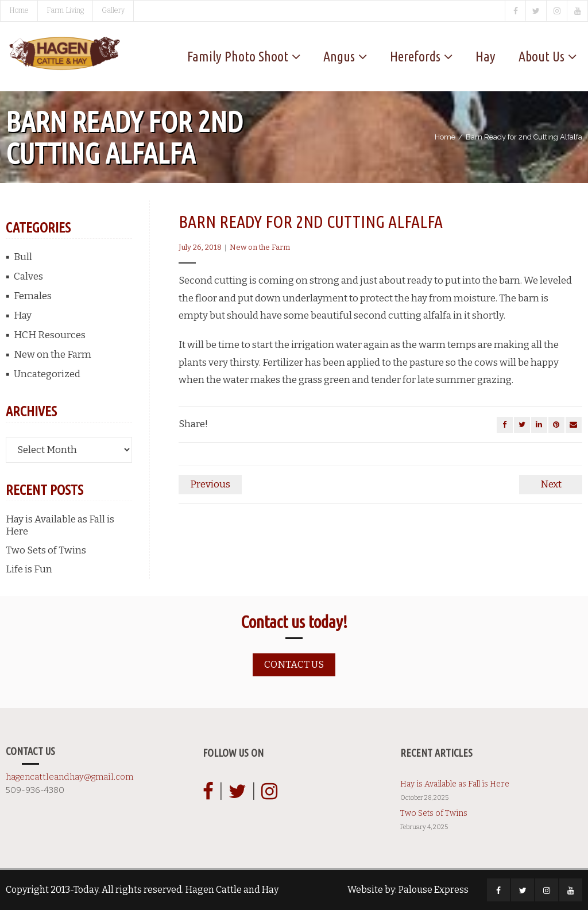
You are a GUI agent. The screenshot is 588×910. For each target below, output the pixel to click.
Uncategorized (47, 374)
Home (19, 10)
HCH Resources (50, 335)
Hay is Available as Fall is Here (60, 525)
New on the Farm (260, 247)
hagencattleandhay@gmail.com (69, 777)
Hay (23, 315)
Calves (28, 276)
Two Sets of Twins (46, 550)
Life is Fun (29, 569)
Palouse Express (434, 890)
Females (33, 296)
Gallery (113, 10)
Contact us (294, 665)
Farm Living (65, 10)
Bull (23, 257)
